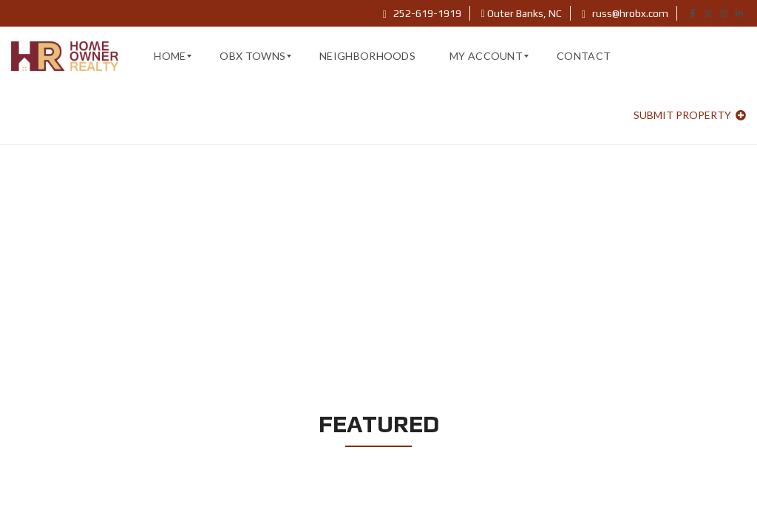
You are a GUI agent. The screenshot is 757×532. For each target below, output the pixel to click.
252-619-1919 (422, 13)
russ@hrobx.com (625, 13)
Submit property (690, 115)
